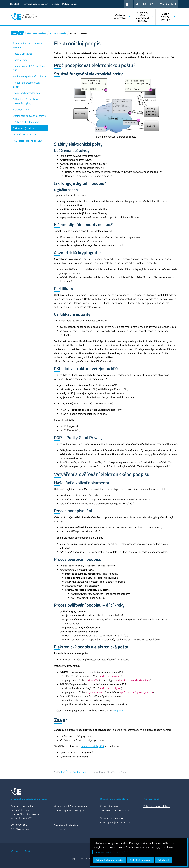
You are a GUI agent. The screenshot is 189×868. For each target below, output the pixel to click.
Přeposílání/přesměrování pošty (27, 85)
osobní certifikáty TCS (92, 746)
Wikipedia (118, 711)
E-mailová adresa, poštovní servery (27, 45)
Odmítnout (163, 860)
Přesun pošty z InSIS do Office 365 (29, 68)
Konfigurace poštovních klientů (29, 76)
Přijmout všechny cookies (109, 860)
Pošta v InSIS (20, 60)
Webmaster (16, 851)
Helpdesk (15, 4)
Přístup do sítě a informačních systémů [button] (143, 17)
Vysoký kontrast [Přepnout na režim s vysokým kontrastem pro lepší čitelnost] (168, 4)
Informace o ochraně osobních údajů (109, 852)
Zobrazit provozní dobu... (157, 806)
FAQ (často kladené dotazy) (27, 141)
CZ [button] (152, 4)
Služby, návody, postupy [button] (165, 17)
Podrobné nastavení (140, 860)
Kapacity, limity (21, 109)
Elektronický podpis (23, 128)
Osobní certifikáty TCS (25, 134)
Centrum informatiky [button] (120, 17)
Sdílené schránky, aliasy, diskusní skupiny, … (26, 101)
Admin (28, 851)
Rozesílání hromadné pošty (27, 93)
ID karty (55, 4)
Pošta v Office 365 (23, 54)
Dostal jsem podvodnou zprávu (29, 116)
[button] (129, 4)
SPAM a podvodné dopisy (27, 122)
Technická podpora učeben (35, 4)
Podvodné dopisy (70, 4)
